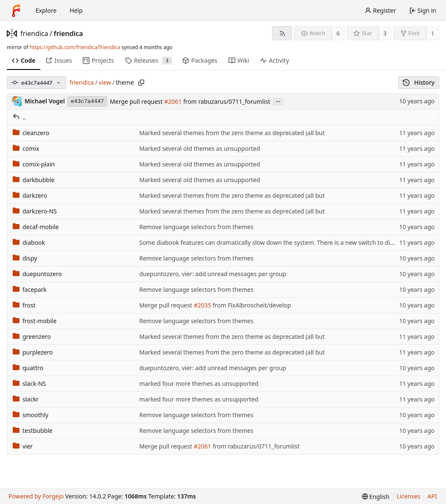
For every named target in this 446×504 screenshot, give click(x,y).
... (278, 101)
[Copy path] (141, 83)
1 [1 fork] (432, 33)
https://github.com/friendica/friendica (75, 47)
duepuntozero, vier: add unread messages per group (213, 274)
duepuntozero (37, 274)
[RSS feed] (282, 33)
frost (24, 305)
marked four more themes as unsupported (199, 384)
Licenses (409, 496)
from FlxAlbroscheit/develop (251, 305)
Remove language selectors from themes (196, 227)
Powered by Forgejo (36, 496)
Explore (46, 10)
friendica (34, 33)
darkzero (30, 195)
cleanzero (31, 133)
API (432, 496)
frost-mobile (35, 321)
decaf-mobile (36, 227)
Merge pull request (137, 101)
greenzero (32, 336)
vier (23, 446)
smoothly (31, 415)
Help (76, 10)
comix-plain (34, 164)
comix (26, 148)
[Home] (16, 11)
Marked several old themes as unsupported (199, 148)
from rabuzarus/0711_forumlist (226, 101)
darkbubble (34, 180)
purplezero (33, 352)
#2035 (202, 305)
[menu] (376, 497)
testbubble (33, 431)
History (419, 82)
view (105, 82)
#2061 (173, 101)
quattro (28, 368)
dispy (25, 258)
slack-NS (29, 384)
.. (19, 117)
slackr (26, 399)
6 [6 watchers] (338, 33)
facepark (30, 289)
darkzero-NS (35, 211)
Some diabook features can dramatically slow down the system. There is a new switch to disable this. (279, 242)
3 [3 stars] (385, 33)
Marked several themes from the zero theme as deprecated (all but (232, 133)
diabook (29, 242)
